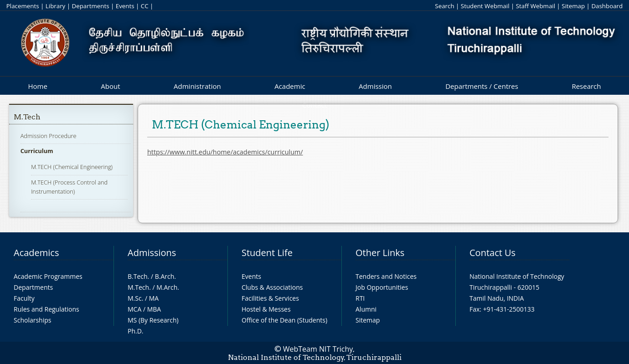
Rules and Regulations (46, 309)
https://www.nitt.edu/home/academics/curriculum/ (225, 152)
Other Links (380, 253)
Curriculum (37, 151)
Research (586, 86)
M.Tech (27, 117)
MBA (154, 309)
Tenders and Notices (386, 276)
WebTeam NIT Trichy (318, 349)
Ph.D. (136, 331)
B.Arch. (165, 276)
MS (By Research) (153, 320)
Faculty (24, 298)
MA (154, 298)
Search (444, 6)
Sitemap (573, 6)
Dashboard (607, 6)
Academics (36, 253)
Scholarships (32, 320)
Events (125, 6)
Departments (91, 6)
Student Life (267, 253)
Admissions (152, 253)
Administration (197, 86)
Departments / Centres (482, 86)
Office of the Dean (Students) (284, 320)
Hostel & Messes (266, 309)
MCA (134, 309)
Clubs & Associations (272, 287)
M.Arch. (168, 287)
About (110, 86)
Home (37, 86)
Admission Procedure (49, 136)
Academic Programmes (48, 276)
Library (55, 6)
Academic (290, 86)
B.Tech (138, 276)
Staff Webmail (536, 6)
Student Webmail (485, 6)
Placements (23, 6)
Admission (375, 86)
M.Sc (135, 298)
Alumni (366, 309)
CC (145, 6)
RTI (360, 298)
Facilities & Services (270, 298)
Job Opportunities (382, 287)
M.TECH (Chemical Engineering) (72, 167)
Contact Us (492, 253)
